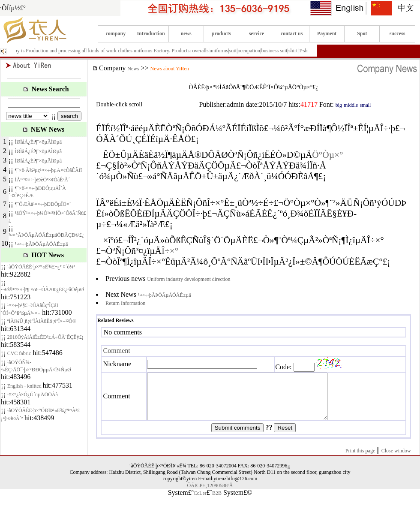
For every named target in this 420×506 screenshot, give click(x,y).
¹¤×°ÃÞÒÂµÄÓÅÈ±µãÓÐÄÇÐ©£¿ (46, 235)
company (116, 33)
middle (351, 105)
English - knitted (25, 386)
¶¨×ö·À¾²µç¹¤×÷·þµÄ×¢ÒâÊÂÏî (48, 170)
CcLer (200, 502)
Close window (396, 460)
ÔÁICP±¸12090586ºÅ (210, 494)
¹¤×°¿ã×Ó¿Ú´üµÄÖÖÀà (33, 395)
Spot (362, 33)
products (221, 33)
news (186, 33)
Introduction (151, 33)
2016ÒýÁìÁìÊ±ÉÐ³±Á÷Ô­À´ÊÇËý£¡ (45, 337)
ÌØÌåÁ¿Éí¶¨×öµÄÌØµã (38, 142)
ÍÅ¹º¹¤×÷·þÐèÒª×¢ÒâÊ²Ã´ (42, 180)
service (256, 33)
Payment (327, 33)
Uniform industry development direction (189, 279)
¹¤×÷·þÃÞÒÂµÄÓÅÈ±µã (42, 244)
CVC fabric (19, 353)
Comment (117, 351)
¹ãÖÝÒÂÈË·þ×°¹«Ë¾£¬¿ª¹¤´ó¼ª (41, 267)
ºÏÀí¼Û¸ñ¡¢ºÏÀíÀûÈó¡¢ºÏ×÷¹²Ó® (42, 321)
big (339, 105)
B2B (217, 502)
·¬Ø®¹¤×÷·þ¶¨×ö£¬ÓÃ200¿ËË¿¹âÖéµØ (42, 289)
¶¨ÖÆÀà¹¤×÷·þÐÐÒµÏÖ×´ (43, 204)
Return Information (125, 303)
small (365, 105)
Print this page (360, 460)
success (397, 33)
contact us (292, 33)
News (133, 69)
